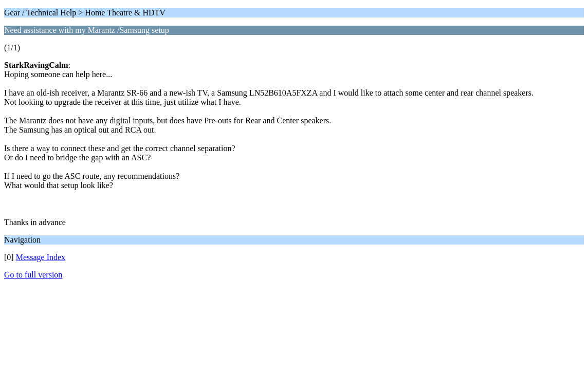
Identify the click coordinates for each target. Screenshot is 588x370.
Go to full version (33, 275)
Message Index (41, 257)
